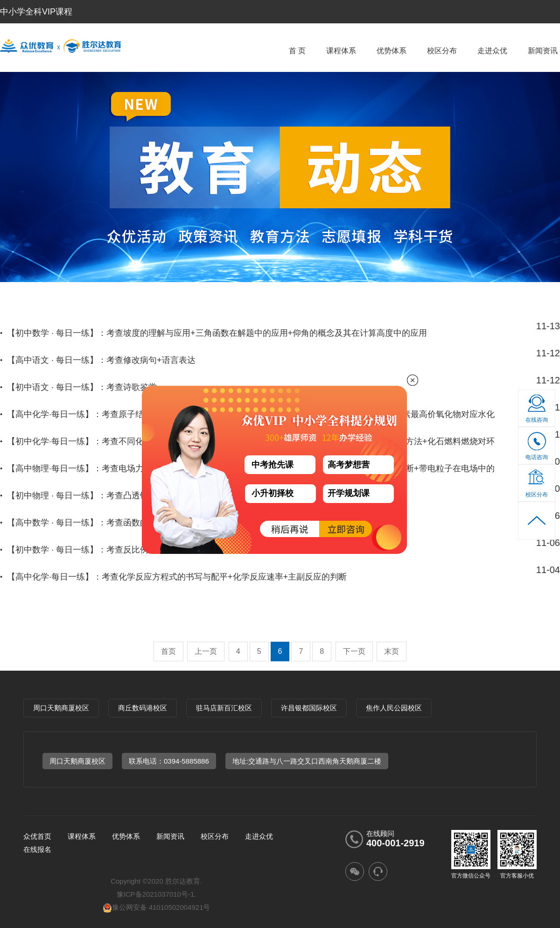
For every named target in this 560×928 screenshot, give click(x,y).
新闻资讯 (543, 51)
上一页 (206, 651)
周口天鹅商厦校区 (61, 708)
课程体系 (341, 51)
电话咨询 (537, 449)
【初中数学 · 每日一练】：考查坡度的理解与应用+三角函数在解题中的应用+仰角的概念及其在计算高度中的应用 (217, 333)
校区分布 (442, 51)
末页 (392, 651)
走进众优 (492, 51)
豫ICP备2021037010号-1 (156, 894)
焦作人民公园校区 (394, 708)
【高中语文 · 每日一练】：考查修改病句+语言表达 (101, 360)
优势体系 (392, 51)
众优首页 (37, 836)
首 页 (297, 51)
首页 (168, 651)
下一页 (354, 651)
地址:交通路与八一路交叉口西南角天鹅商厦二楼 (307, 761)
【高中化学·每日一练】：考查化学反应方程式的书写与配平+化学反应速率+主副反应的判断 (177, 577)
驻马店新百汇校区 (224, 708)
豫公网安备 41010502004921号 (157, 907)
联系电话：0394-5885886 (169, 761)
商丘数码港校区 (143, 708)
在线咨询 (537, 420)
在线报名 (37, 849)
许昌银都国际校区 (309, 708)
